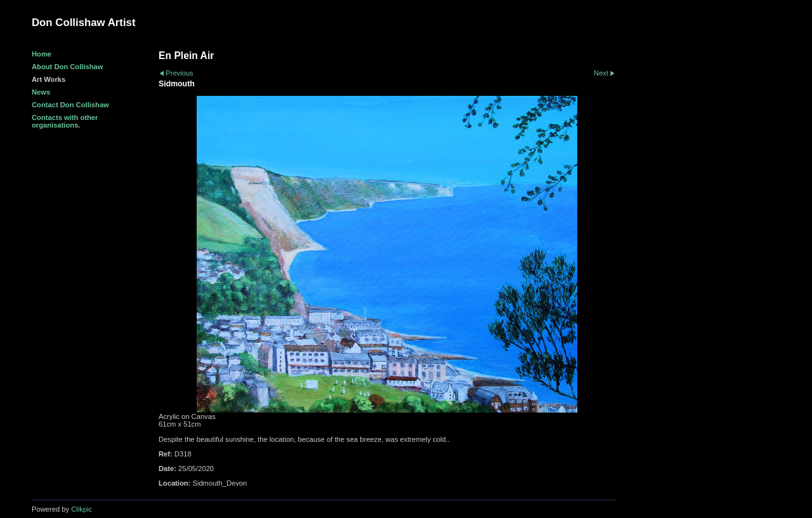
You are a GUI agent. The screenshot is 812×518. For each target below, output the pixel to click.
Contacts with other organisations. (65, 121)
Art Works (49, 79)
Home (42, 54)
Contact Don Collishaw (70, 105)
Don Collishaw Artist (83, 23)
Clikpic (82, 509)
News (41, 92)
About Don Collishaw (68, 67)
